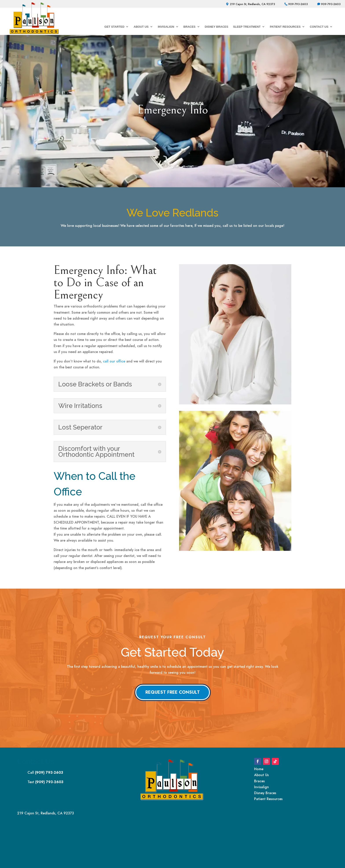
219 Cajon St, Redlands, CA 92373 (252, 4)
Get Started (115, 27)
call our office (114, 361)
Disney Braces (217, 27)
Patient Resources (285, 27)
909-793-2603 (298, 4)
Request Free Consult (173, 692)
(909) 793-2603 (49, 772)
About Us (141, 27)
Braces (190, 27)
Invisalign (166, 27)
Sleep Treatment (247, 27)
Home (259, 769)
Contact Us (319, 27)
